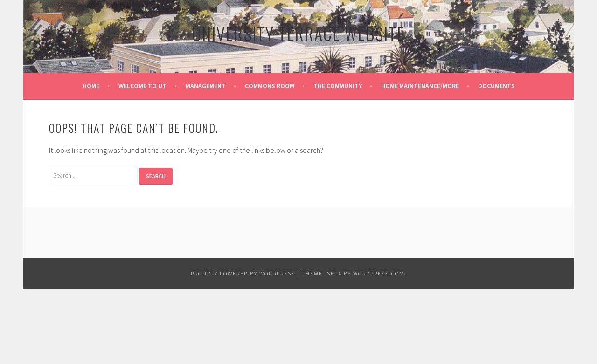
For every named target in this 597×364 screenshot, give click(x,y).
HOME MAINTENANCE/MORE (420, 86)
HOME (91, 86)
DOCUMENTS (496, 86)
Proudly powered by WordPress (243, 273)
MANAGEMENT (206, 86)
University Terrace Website (298, 33)
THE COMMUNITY (338, 86)
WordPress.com (379, 273)
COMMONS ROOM (270, 86)
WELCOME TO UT (142, 86)
